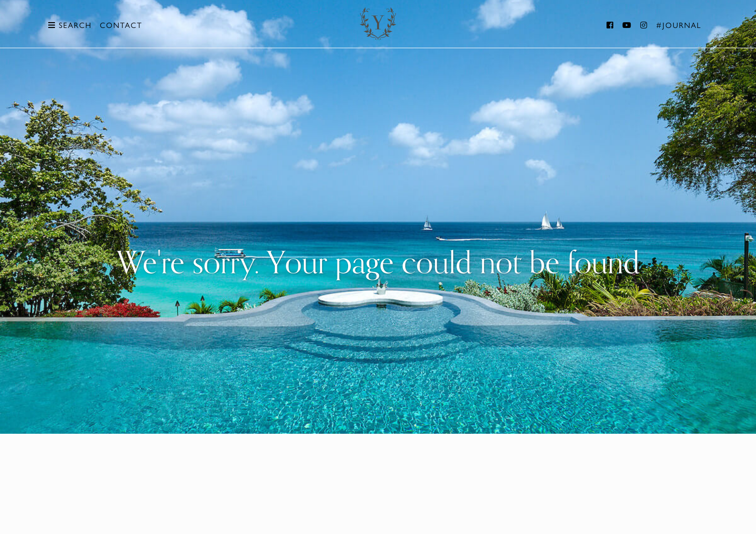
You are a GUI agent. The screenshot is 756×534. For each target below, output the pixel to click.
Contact (121, 25)
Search (70, 25)
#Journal (679, 25)
